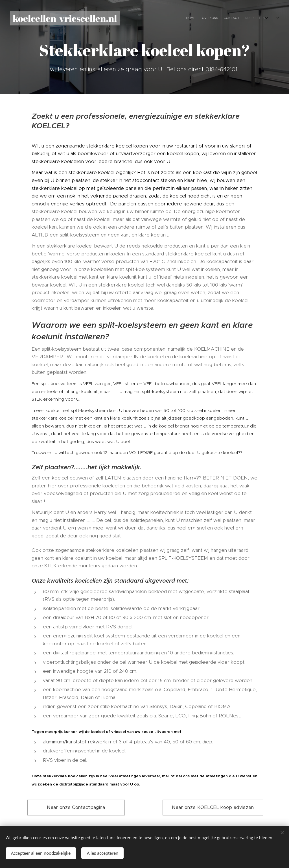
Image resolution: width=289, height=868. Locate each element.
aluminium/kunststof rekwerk (75, 742)
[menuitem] (221, 18)
